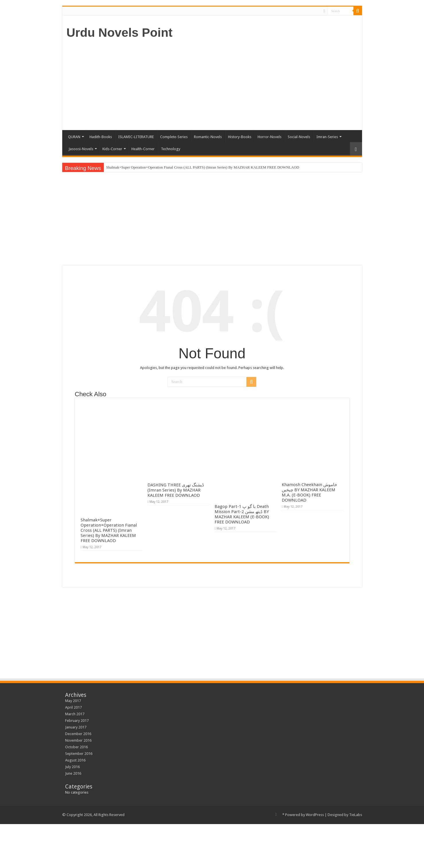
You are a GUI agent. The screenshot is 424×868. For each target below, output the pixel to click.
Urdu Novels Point (120, 32)
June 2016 (73, 773)
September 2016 (79, 754)
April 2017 (73, 707)
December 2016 (78, 734)
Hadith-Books (101, 137)
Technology (171, 149)
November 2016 (78, 740)
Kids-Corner (112, 149)
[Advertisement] (253, 84)
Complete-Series (174, 137)
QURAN (74, 137)
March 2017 (75, 714)
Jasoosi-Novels (81, 149)
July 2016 (72, 767)
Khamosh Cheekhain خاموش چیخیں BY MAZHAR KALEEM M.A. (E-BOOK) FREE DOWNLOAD (309, 492)
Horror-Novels (270, 137)
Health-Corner (143, 149)
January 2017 (76, 727)
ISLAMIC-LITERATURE (136, 137)
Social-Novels (299, 137)
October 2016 (76, 747)
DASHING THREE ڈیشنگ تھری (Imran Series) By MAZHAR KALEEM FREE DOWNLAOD (176, 490)
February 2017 (77, 721)
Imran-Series (327, 137)
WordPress (315, 815)
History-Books (240, 137)
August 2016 (75, 760)
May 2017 (73, 701)
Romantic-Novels (208, 137)
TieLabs (356, 815)
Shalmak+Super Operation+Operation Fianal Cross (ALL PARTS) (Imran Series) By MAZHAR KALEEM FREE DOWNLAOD (203, 167)
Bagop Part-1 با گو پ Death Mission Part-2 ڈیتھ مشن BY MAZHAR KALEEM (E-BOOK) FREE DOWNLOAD (242, 514)
